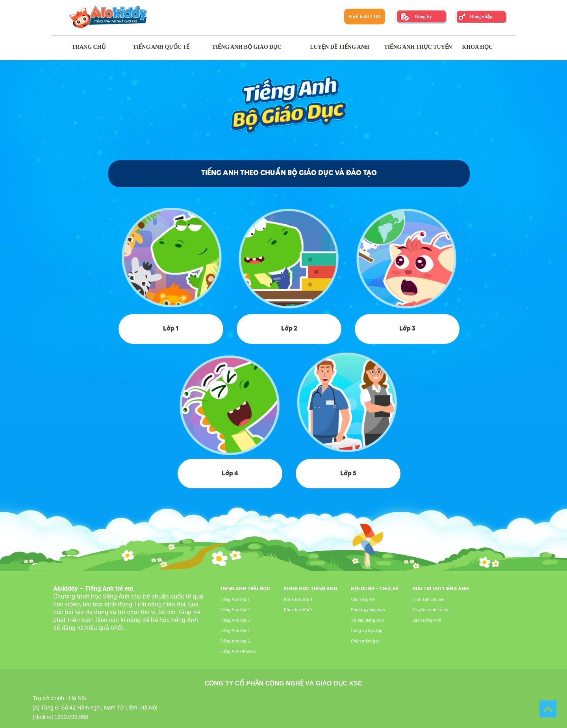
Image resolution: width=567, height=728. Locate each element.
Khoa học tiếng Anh (310, 588)
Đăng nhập (481, 17)
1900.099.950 (71, 717)
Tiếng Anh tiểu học (245, 588)
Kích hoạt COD (365, 17)
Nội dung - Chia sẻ (375, 588)
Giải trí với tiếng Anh (440, 588)
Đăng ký (423, 17)
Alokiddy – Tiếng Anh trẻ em (93, 588)
